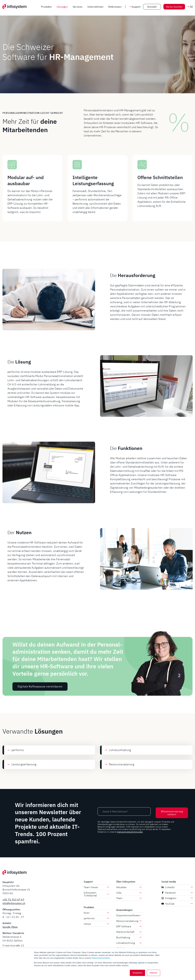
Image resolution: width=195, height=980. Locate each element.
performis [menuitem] (96, 918)
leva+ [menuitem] (96, 913)
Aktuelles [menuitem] (129, 887)
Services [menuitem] (78, 7)
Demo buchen (174, 7)
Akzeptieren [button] (137, 973)
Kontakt (152, 7)
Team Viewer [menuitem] (96, 887)
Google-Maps (10, 927)
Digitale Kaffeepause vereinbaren (40, 701)
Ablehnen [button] (154, 973)
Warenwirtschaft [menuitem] (129, 932)
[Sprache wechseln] (191, 7)
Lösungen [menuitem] (62, 7)
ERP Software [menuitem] (129, 926)
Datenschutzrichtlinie (101, 958)
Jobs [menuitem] (129, 893)
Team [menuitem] (129, 898)
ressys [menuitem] (96, 924)
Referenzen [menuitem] (115, 7)
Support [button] (135, 7)
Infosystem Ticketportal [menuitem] (96, 894)
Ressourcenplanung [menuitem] (129, 921)
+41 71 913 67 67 (13, 899)
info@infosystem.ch (14, 903)
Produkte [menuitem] (46, 7)
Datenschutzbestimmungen (130, 832)
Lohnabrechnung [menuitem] (129, 943)
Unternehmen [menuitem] (95, 7)
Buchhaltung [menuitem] (129, 937)
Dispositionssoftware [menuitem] (129, 915)
